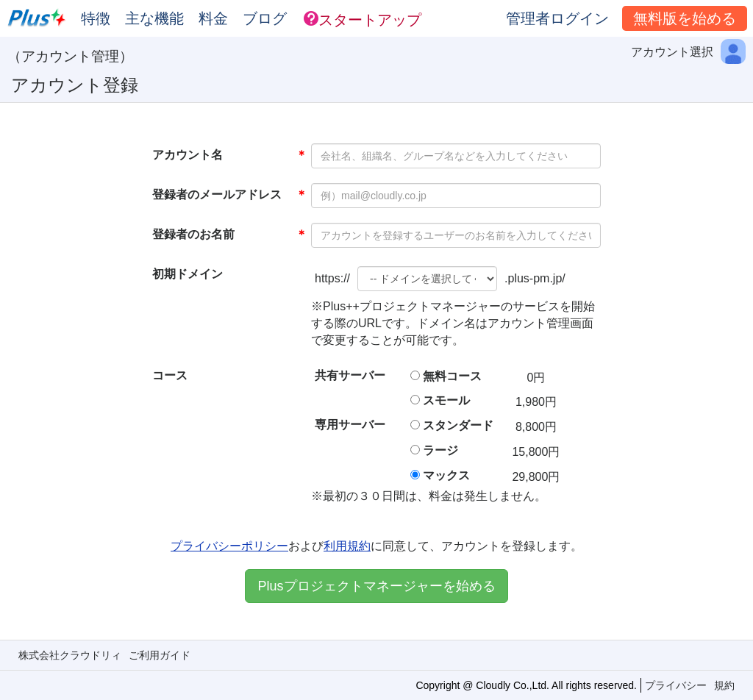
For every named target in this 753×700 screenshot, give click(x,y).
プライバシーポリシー (229, 546)
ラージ (440, 450)
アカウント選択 (672, 52)
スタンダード (458, 425)
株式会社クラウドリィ (70, 655)
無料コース (452, 376)
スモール (446, 400)
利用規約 (347, 546)
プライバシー (676, 685)
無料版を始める (685, 18)
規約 (724, 685)
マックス (446, 475)
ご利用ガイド (160, 655)
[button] (363, 18)
